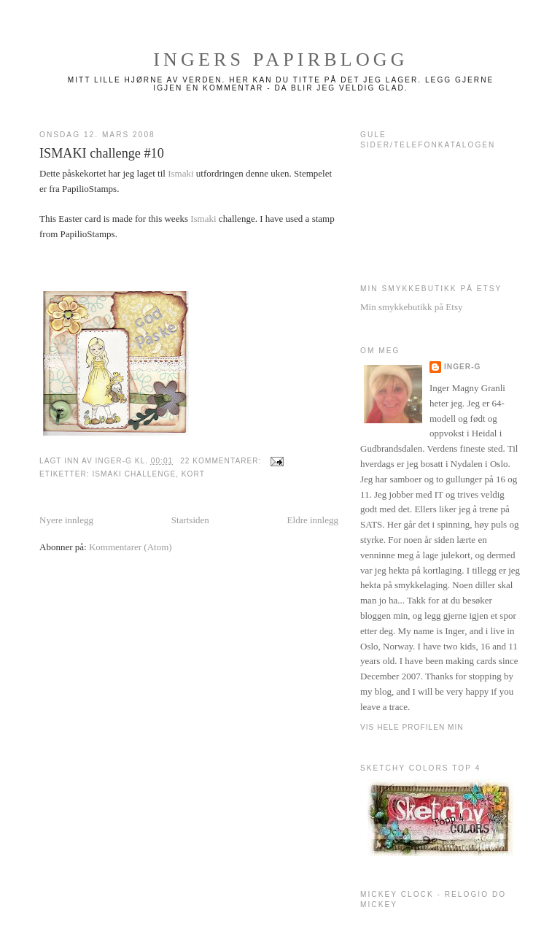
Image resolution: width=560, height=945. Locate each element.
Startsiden (190, 520)
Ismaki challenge (134, 474)
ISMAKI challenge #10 (102, 153)
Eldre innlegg (313, 520)
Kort (193, 474)
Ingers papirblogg (281, 59)
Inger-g (462, 367)
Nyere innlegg (66, 520)
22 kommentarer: (222, 461)
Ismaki (180, 173)
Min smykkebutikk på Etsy (411, 307)
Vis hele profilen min (412, 727)
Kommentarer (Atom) (131, 547)
